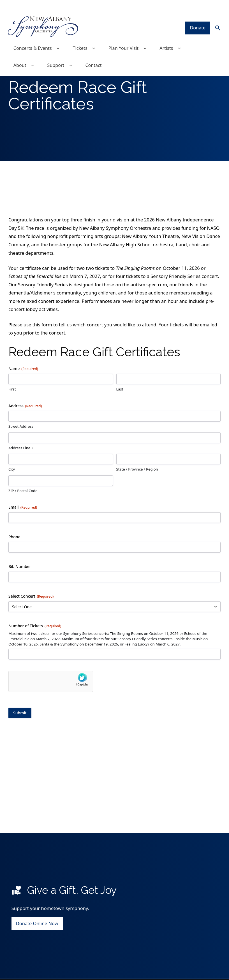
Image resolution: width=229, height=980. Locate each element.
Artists (174, 37)
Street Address (21, 461)
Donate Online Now (37, 958)
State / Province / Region (137, 504)
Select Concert (31, 631)
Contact (95, 54)
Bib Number (20, 602)
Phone (14, 572)
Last (120, 424)
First (12, 424)
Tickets (86, 37)
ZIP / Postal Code (23, 526)
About (26, 54)
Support (62, 54)
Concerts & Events (38, 37)
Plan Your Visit (130, 37)
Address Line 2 (21, 483)
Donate (197, 16)
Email (23, 542)
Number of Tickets (35, 661)
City (12, 504)
